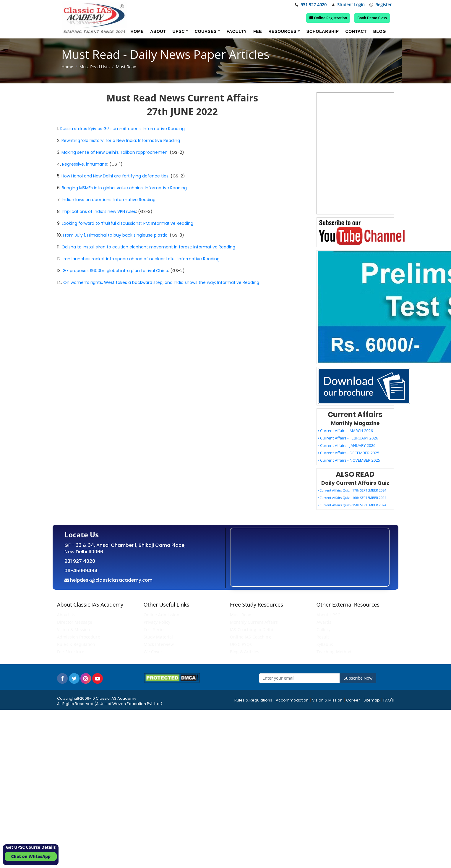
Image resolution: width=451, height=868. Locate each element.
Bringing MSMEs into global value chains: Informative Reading (124, 188)
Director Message (75, 622)
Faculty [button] (237, 31)
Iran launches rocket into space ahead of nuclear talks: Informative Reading (141, 259)
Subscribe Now (358, 678)
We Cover (153, 652)
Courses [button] (206, 31)
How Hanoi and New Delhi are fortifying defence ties (115, 176)
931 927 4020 (311, 5)
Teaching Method (334, 652)
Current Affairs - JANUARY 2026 (347, 445)
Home (67, 67)
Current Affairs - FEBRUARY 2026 (348, 438)
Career (353, 700)
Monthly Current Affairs (254, 622)
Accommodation (292, 700)
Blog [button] (380, 31)
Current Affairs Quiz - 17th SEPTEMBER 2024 (352, 490)
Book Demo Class (373, 18)
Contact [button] (356, 31)
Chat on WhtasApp (31, 856)
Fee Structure (71, 652)
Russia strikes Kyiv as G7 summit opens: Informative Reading (123, 129)
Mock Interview (159, 644)
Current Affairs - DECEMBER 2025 (349, 453)
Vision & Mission (74, 629)
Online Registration (329, 18)
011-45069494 (81, 571)
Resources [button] (282, 31)
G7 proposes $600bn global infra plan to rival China (115, 271)
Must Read (241, 615)
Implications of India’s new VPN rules (99, 211)
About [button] (158, 31)
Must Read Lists (95, 67)
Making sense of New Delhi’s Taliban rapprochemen (115, 152)
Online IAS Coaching (250, 637)
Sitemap (372, 700)
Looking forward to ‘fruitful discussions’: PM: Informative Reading (128, 223)
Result (323, 637)
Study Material (158, 637)
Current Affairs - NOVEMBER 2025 (349, 460)
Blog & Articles (245, 652)
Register (381, 5)
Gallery (324, 629)
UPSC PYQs (241, 644)
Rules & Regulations (253, 700)
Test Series (155, 629)
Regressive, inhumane (85, 164)
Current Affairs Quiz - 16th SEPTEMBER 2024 (352, 498)
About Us (66, 615)
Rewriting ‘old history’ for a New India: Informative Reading (121, 140)
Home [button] (137, 31)
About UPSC (328, 615)
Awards (324, 622)
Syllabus (325, 644)
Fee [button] (258, 31)
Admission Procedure (79, 637)
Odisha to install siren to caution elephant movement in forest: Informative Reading (148, 247)
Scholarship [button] (323, 31)
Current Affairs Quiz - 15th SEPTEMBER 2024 (352, 505)
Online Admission (162, 615)
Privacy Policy (157, 622)
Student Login (348, 5)
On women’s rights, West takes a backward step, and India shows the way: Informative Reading (161, 282)
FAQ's (389, 700)
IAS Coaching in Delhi (252, 629)
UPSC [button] (179, 31)
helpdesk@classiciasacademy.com (111, 580)
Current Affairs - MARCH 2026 (345, 431)
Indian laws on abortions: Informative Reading (109, 200)
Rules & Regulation (76, 644)
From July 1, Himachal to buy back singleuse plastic (115, 235)
